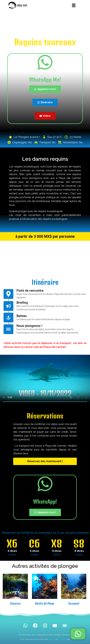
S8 (79, 544)
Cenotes (15, 603)
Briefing (22, 303)
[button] (74, 6)
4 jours (57, 554)
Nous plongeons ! (29, 326)
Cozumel (74, 603)
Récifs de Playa (45, 603)
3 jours (12, 554)
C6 (34, 544)
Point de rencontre (30, 291)
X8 (57, 544)
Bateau (22, 316)
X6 (12, 544)
